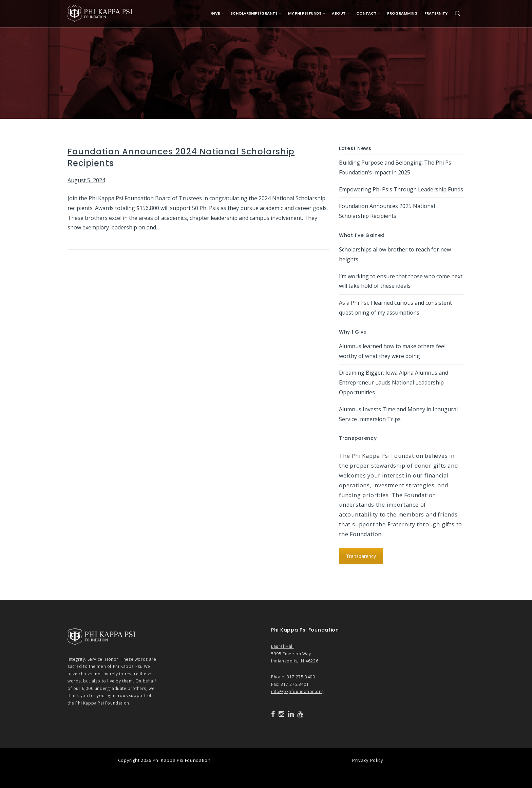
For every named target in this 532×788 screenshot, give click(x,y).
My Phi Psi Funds (307, 13)
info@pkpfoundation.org (297, 691)
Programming (402, 13)
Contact (368, 13)
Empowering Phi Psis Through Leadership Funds (401, 189)
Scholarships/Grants (256, 13)
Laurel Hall (282, 646)
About (341, 13)
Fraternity (436, 13)
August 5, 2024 (86, 180)
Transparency (361, 556)
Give (217, 13)
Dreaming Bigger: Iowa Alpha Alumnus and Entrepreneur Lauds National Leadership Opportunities (394, 382)
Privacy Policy (368, 760)
